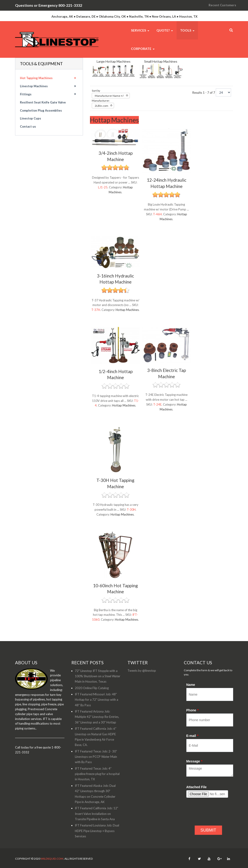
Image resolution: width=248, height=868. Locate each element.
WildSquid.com (52, 859)
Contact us (28, 126)
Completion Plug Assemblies (41, 110)
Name (191, 685)
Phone (192, 710)
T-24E (157, 404)
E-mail (192, 736)
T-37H (96, 310)
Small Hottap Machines (161, 61)
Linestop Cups (30, 118)
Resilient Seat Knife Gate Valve (43, 102)
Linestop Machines (34, 86)
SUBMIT (208, 830)
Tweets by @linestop (142, 671)
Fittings (26, 94)
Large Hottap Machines (114, 61)
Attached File (197, 787)
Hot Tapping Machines (36, 78)
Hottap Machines (127, 310)
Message (194, 761)
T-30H (131, 510)
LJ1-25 (103, 187)
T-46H (157, 214)
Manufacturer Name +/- (109, 96)
